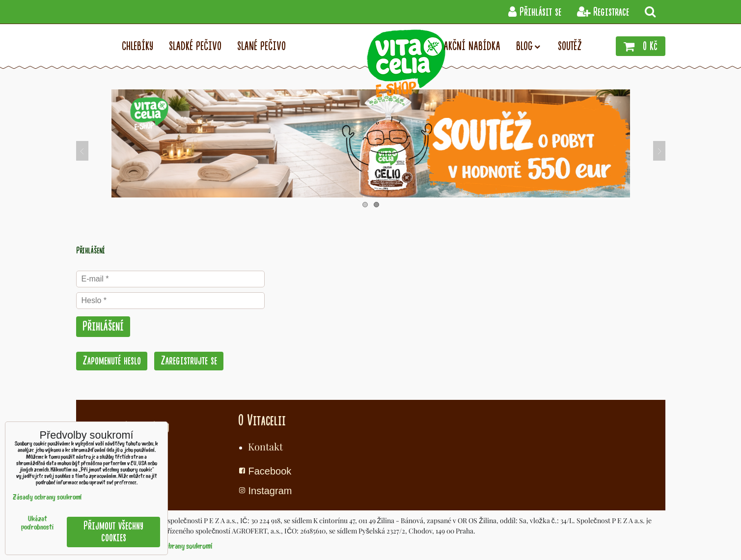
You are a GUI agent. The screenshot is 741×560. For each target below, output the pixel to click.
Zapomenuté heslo (112, 361)
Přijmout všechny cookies (113, 532)
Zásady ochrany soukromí (177, 547)
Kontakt (265, 446)
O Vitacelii (262, 420)
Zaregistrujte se (189, 361)
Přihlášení (103, 326)
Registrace (603, 12)
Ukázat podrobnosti (37, 524)
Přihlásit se (535, 12)
